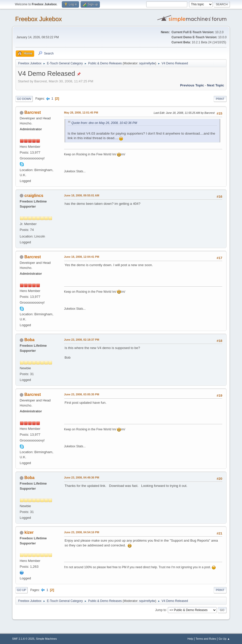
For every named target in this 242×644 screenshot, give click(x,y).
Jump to (161, 610)
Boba (29, 340)
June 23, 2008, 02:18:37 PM (82, 340)
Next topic (216, 85)
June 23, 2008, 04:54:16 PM (82, 532)
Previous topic (192, 85)
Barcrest (33, 112)
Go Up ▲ (224, 639)
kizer (29, 532)
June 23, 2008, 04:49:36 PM (82, 477)
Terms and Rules (206, 639)
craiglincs (34, 196)
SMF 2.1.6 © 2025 (23, 639)
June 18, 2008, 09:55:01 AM (82, 195)
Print (220, 99)
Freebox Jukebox (39, 19)
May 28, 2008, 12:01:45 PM (81, 113)
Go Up (22, 590)
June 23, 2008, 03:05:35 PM (82, 394)
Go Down (24, 99)
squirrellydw (147, 63)
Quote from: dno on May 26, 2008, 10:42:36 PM (104, 123)
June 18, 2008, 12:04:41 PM (82, 257)
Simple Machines (46, 639)
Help (190, 639)
